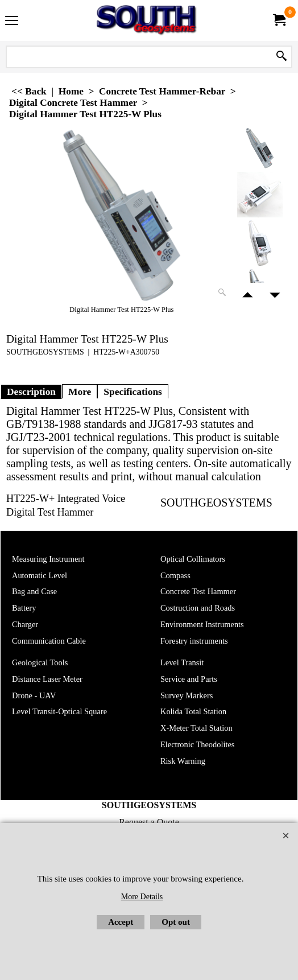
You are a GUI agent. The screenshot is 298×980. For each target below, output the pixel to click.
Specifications (133, 392)
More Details (142, 897)
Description (31, 392)
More (80, 392)
